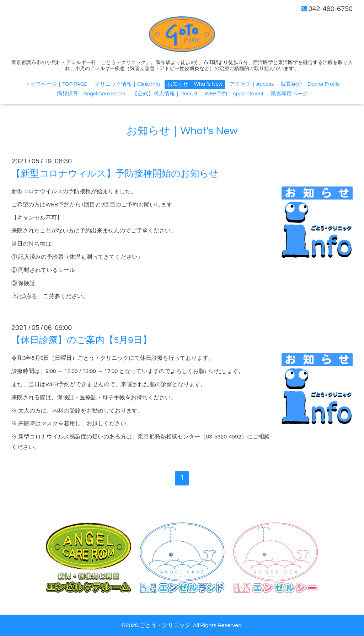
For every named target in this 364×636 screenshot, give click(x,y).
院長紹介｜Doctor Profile (310, 84)
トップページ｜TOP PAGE (56, 84)
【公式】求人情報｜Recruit (165, 94)
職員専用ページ (289, 94)
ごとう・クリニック (165, 625)
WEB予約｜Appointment (234, 94)
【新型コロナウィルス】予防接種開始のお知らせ (115, 174)
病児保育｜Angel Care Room (91, 94)
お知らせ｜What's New (195, 84)
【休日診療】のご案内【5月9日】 (82, 340)
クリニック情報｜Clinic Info (127, 84)
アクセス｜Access (252, 84)
